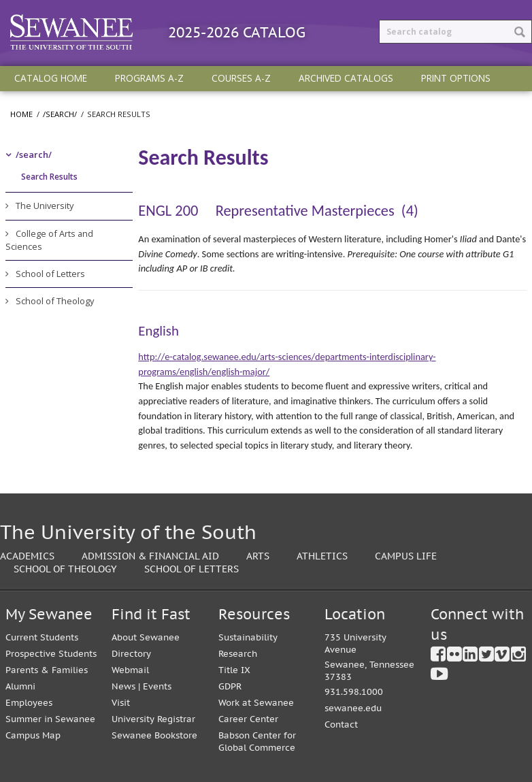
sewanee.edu (353, 708)
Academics (27, 556)
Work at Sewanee (256, 703)
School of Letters (50, 274)
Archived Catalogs (346, 78)
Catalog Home (51, 78)
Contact (341, 724)
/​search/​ (34, 154)
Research (238, 654)
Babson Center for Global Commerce (257, 742)
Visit (121, 703)
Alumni (20, 686)
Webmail (130, 670)
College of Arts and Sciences (49, 240)
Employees (29, 703)
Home (21, 114)
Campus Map (33, 735)
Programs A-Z (149, 78)
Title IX (234, 670)
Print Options (456, 78)
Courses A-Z (241, 78)
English (158, 331)
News (123, 686)
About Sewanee (146, 637)
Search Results (49, 177)
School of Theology (55, 301)
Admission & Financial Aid (150, 556)
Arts (258, 556)
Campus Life (406, 556)
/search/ (60, 114)
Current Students (42, 637)
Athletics (322, 556)
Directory (131, 654)
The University (45, 206)
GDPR (230, 686)
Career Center (248, 719)
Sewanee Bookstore (154, 735)
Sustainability (248, 637)
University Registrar (153, 719)
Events (157, 686)
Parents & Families (47, 670)
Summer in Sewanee (50, 719)
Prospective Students (51, 654)
